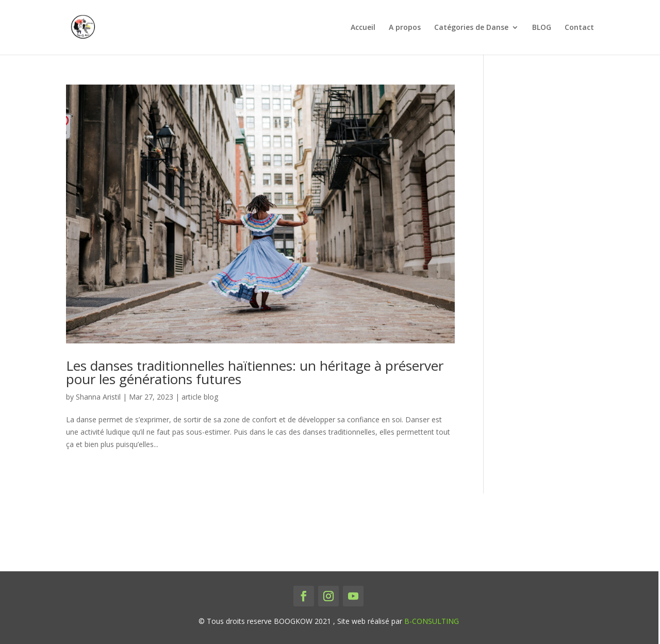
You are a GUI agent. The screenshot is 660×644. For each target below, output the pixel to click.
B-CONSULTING (432, 621)
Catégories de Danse (471, 28)
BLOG (542, 28)
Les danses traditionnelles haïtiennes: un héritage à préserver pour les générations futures (255, 372)
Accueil (363, 28)
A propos (405, 28)
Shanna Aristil (98, 397)
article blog (200, 397)
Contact (579, 28)
